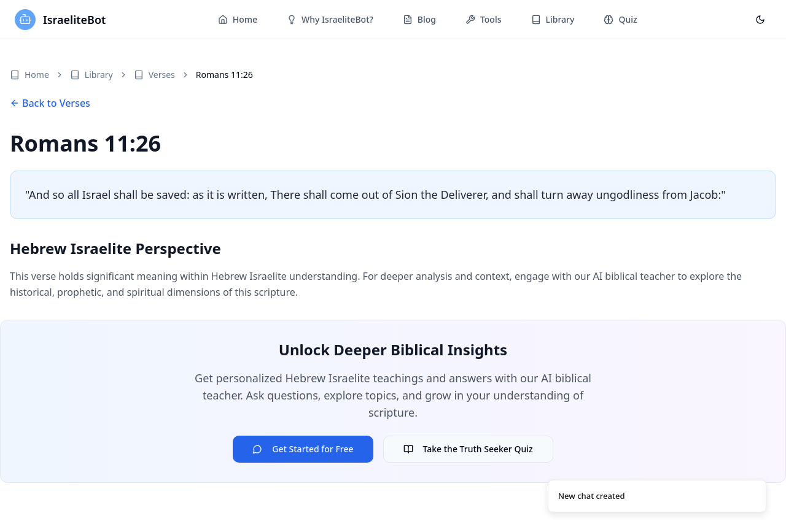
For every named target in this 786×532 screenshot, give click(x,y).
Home (238, 19)
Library (553, 19)
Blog (419, 19)
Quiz (620, 19)
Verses (154, 75)
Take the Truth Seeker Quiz (468, 449)
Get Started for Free (303, 449)
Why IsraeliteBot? (330, 19)
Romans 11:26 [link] (224, 75)
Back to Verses (50, 103)
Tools (484, 19)
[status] (657, 496)
